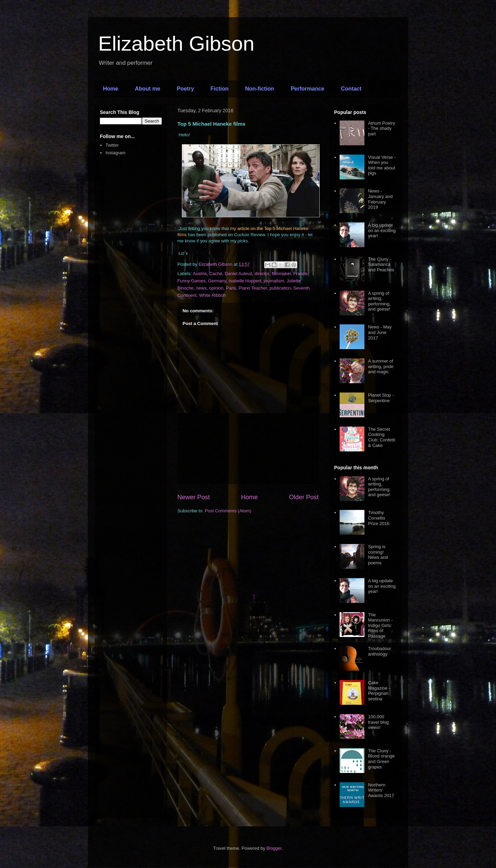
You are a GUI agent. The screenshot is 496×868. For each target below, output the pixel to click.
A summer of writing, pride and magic (381, 366)
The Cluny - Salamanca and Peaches (381, 264)
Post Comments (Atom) (228, 511)
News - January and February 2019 (380, 199)
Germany (217, 281)
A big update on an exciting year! (382, 230)
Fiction (219, 89)
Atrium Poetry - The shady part (381, 128)
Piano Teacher (253, 288)
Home (111, 89)
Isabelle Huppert (245, 281)
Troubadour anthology (379, 651)
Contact (351, 89)
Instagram (115, 153)
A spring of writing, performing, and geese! (379, 301)
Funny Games (192, 281)
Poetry (185, 89)
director (262, 274)
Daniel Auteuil (238, 274)
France (300, 274)
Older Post (304, 497)
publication (280, 288)
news (201, 288)
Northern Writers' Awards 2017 (381, 790)
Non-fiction (259, 89)
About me (147, 89)
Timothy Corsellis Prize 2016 (379, 518)
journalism (274, 281)
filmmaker (281, 274)
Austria (200, 274)
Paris (231, 288)
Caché (216, 274)
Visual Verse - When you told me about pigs (382, 165)
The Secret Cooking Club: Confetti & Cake (381, 437)
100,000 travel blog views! (378, 722)
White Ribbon (213, 295)
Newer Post (194, 497)
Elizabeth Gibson (176, 44)
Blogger (274, 848)
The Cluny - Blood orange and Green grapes (381, 759)
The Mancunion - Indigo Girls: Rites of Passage (380, 625)
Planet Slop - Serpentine (381, 398)
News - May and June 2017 (380, 332)
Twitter (112, 145)
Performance (308, 89)
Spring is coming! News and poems (378, 555)
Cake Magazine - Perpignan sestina (379, 691)
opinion (216, 288)
